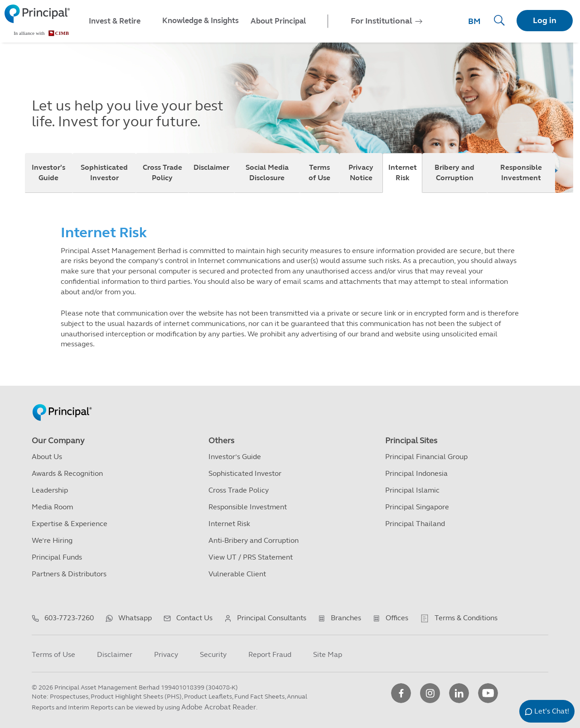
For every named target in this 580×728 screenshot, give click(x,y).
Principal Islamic (412, 490)
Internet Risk (403, 172)
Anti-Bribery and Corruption (254, 540)
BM (474, 21)
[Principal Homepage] (62, 403)
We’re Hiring (52, 540)
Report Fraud (270, 654)
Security (213, 654)
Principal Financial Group (426, 457)
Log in (545, 20)
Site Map (328, 654)
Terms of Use (319, 172)
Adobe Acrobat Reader (219, 707)
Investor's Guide (48, 172)
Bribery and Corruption (454, 172)
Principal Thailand (415, 524)
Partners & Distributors (69, 574)
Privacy (166, 654)
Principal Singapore (417, 507)
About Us (47, 457)
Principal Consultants (272, 618)
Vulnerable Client (237, 574)
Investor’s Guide (235, 457)
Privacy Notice (361, 172)
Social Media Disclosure (267, 172)
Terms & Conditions (466, 618)
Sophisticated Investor (104, 172)
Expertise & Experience (70, 524)
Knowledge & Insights (201, 21)
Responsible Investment (521, 172)
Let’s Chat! (552, 711)
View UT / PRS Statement (251, 557)
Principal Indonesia (416, 473)
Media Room (52, 507)
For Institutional (382, 21)
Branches (346, 618)
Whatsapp (135, 618)
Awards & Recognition (67, 473)
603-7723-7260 (69, 618)
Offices (397, 618)
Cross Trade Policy (162, 172)
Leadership (50, 490)
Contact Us (194, 618)
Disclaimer (211, 167)
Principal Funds (57, 557)
